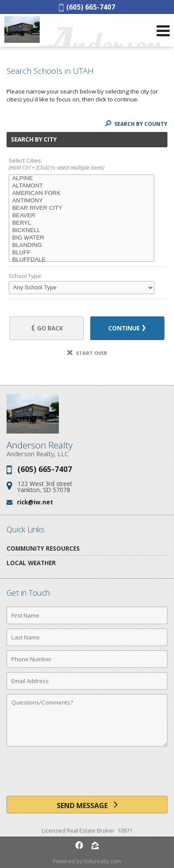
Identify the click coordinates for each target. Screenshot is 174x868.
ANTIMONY (82, 201)
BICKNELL (82, 231)
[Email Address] (87, 681)
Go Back (47, 328)
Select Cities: (87, 165)
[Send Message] (87, 805)
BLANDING (82, 245)
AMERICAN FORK (82, 193)
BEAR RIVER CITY (82, 208)
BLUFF (82, 253)
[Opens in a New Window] (79, 845)
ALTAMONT (82, 186)
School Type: (26, 276)
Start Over (87, 353)
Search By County (136, 124)
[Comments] (87, 720)
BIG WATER (82, 238)
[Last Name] (87, 637)
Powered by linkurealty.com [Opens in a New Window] (87, 861)
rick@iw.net (35, 502)
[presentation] (87, 774)
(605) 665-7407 (87, 7)
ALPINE (82, 179)
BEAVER (82, 216)
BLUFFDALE (82, 260)
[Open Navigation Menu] (163, 31)
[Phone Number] (87, 659)
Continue (127, 328)
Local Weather (31, 563)
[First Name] (87, 615)
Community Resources (43, 548)
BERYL (82, 223)
